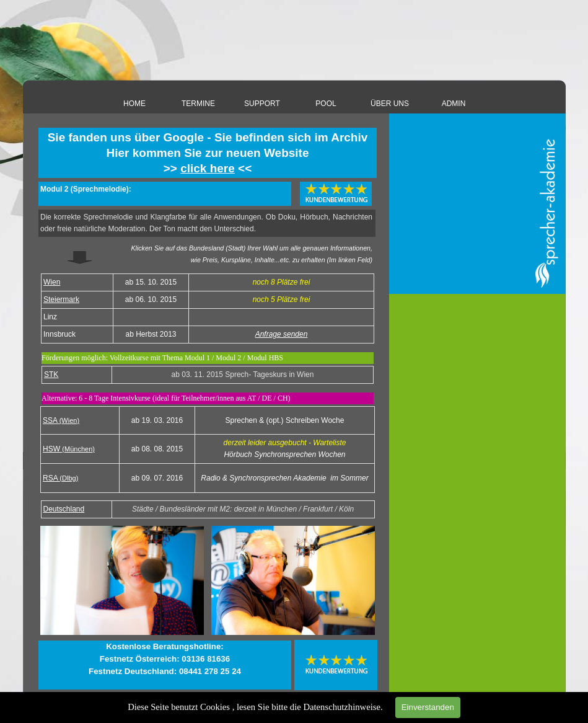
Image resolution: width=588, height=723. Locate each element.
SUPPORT (262, 104)
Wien (52, 282)
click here (208, 168)
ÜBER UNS (390, 104)
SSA (61, 420)
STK (51, 375)
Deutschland (64, 509)
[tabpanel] (208, 153)
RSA (60, 478)
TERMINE (198, 104)
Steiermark (61, 299)
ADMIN (454, 104)
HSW (69, 449)
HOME (134, 104)
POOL (326, 104)
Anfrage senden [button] (282, 334)
